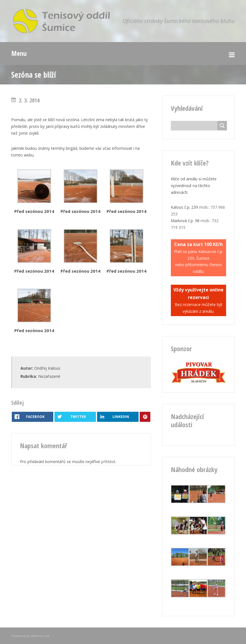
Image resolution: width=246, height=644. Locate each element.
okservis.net (40, 636)
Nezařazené (49, 376)
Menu (19, 53)
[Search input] (196, 126)
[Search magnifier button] (222, 126)
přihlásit (108, 462)
